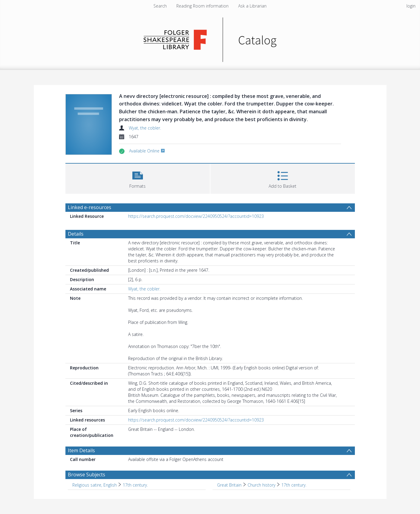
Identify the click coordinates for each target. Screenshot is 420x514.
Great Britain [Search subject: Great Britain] (229, 485)
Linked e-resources (90, 207)
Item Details (81, 450)
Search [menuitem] (160, 6)
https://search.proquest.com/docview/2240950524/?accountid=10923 (196, 216)
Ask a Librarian (252, 6)
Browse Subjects (87, 475)
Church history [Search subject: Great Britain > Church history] (261, 485)
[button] (138, 178)
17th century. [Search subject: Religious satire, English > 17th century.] (135, 485)
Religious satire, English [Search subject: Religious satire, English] (95, 485)
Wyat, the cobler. (145, 128)
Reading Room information (202, 6)
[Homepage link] (210, 38)
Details (76, 234)
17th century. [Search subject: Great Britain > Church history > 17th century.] (294, 485)
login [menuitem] (411, 6)
